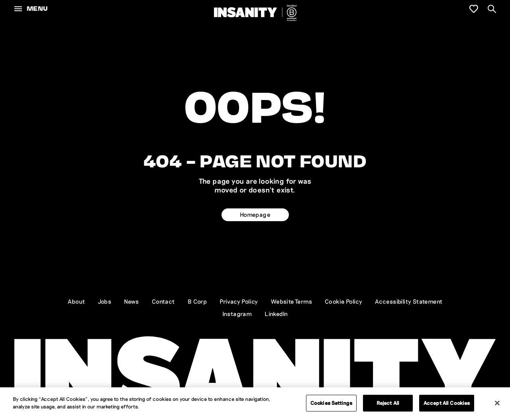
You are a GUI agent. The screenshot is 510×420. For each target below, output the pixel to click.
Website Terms (291, 301)
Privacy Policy (239, 301)
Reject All (388, 403)
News (131, 301)
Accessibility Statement (409, 301)
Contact (163, 301)
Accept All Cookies (447, 403)
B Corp (197, 301)
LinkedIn (276, 314)
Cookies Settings (331, 403)
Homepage (255, 214)
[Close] (497, 403)
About (76, 301)
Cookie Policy (343, 301)
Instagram (237, 314)
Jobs (105, 301)
